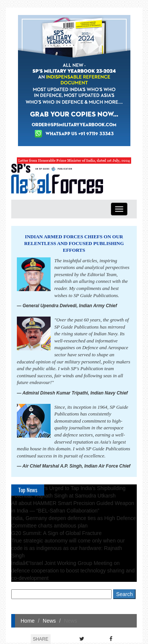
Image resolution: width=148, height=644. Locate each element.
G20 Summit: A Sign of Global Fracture (56, 533)
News (49, 621)
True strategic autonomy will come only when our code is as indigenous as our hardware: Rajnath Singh (68, 548)
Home (28, 621)
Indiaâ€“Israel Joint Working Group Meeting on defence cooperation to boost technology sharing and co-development (73, 571)
